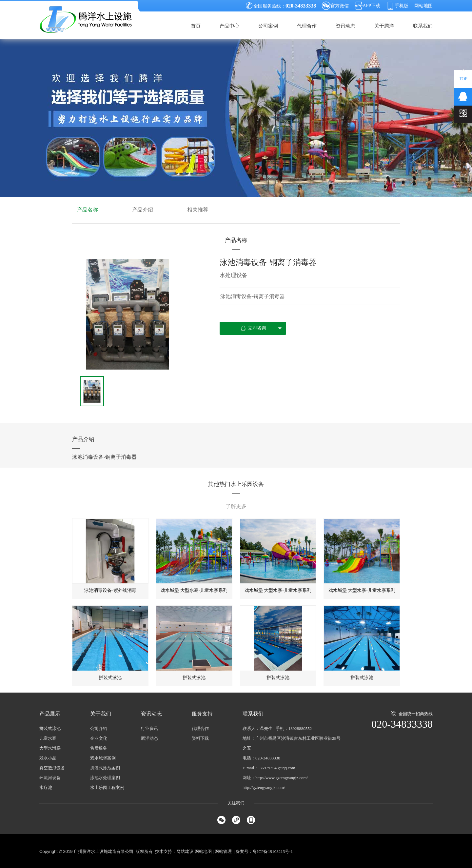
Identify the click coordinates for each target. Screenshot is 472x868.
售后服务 (99, 748)
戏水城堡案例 (103, 758)
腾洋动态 (149, 738)
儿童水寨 (48, 738)
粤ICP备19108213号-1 (273, 851)
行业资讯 (149, 728)
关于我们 (101, 714)
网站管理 (223, 851)
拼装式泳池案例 (105, 768)
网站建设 (185, 851)
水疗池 (46, 787)
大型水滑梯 (50, 748)
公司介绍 (99, 728)
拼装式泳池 (50, 728)
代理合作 (307, 26)
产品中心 (229, 26)
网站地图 (423, 6)
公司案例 (268, 26)
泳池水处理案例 (105, 778)
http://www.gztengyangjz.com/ (282, 778)
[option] (128, 314)
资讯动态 (345, 26)
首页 (196, 26)
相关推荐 (198, 210)
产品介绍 (143, 210)
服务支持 (202, 714)
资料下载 (200, 738)
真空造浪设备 (52, 768)
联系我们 (423, 26)
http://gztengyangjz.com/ (264, 787)
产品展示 (50, 714)
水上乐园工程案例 (107, 787)
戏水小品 (48, 758)
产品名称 (88, 210)
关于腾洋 (384, 26)
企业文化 (99, 738)
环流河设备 (50, 778)
